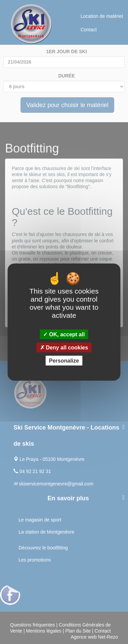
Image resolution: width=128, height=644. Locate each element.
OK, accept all (64, 334)
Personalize (64, 361)
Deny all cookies (64, 348)
